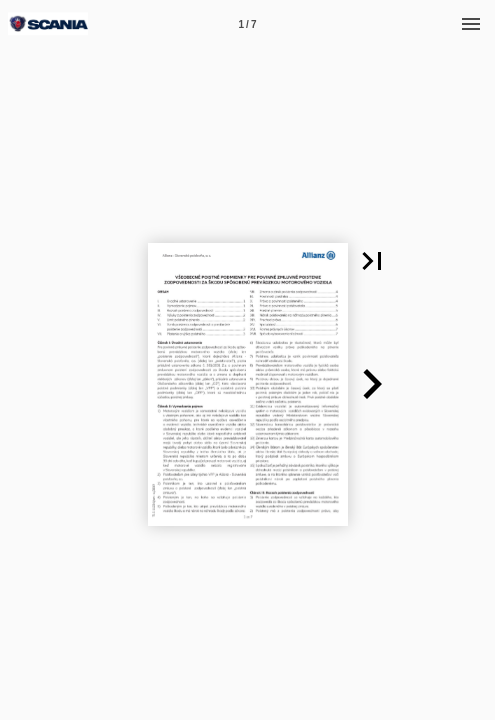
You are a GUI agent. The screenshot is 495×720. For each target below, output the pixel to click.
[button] (372, 261)
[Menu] (471, 24)
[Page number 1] (248, 24)
